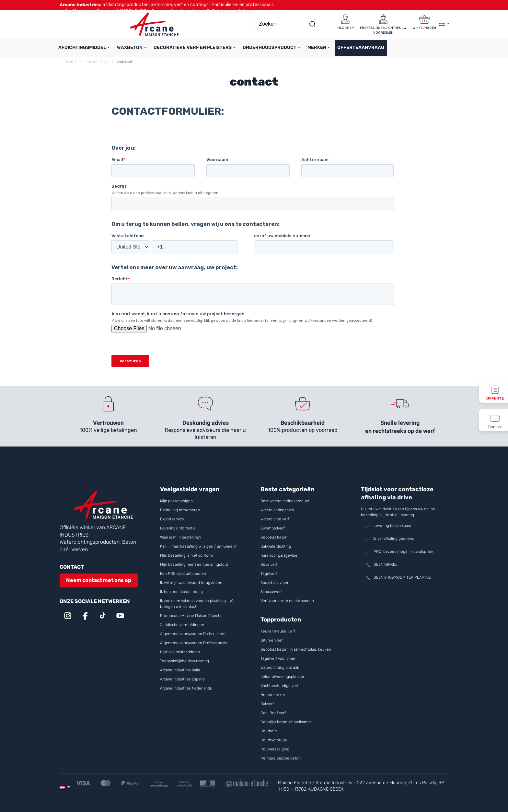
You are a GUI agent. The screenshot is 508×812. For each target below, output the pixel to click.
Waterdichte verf (275, 519)
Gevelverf (269, 564)
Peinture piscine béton (281, 758)
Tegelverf (269, 574)
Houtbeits (269, 731)
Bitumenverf (271, 640)
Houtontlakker (273, 695)
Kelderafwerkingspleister (282, 677)
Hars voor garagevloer (280, 555)
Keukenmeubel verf (278, 631)
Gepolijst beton (274, 537)
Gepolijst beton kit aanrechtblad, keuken (296, 649)
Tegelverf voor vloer (278, 658)
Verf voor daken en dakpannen (287, 601)
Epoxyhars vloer (274, 583)
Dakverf (267, 704)
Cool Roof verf (274, 713)
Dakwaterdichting (276, 546)
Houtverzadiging (275, 749)
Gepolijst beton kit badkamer (286, 722)
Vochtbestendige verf (279, 686)
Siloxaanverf (271, 592)
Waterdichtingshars (277, 510)
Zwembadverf (273, 528)
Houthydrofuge (274, 740)
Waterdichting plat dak (280, 667)
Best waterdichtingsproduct (285, 501)
